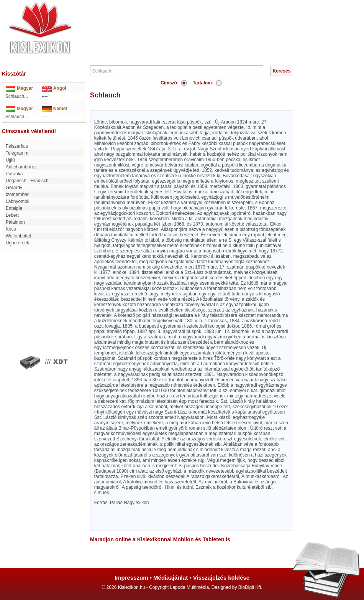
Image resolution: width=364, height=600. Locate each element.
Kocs (11, 229)
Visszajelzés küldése (221, 578)
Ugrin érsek (17, 243)
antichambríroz (21, 167)
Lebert (12, 215)
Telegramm (17, 153)
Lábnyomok (18, 201)
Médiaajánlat (171, 578)
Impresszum (131, 578)
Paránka (14, 174)
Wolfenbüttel (19, 236)
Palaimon (15, 222)
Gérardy (14, 188)
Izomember (17, 195)
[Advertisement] (205, 23)
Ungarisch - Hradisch (27, 181)
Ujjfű (10, 160)
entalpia (14, 208)
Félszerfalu (17, 146)
